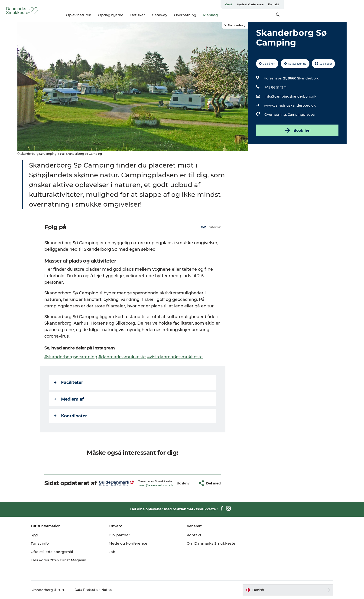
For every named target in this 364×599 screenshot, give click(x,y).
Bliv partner (123, 535)
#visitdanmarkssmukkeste (176, 357)
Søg (42, 535)
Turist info (47, 543)
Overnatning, (276, 115)
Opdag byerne (151, 15)
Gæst (295, 4)
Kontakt (340, 4)
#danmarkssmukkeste (123, 357)
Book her (297, 130)
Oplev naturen (119, 15)
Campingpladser (301, 115)
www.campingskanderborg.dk (289, 105)
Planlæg (251, 15)
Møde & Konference (317, 4)
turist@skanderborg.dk (156, 485)
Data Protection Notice (101, 590)
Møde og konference (132, 543)
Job (116, 552)
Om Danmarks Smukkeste (212, 543)
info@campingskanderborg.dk (290, 96)
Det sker (178, 15)
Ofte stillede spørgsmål (60, 552)
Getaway (200, 15)
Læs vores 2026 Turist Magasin (67, 560)
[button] (184, 483)
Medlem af (69, 399)
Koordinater (71, 416)
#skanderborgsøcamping (71, 357)
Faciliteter (69, 382)
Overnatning (225, 15)
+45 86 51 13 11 (275, 87)
